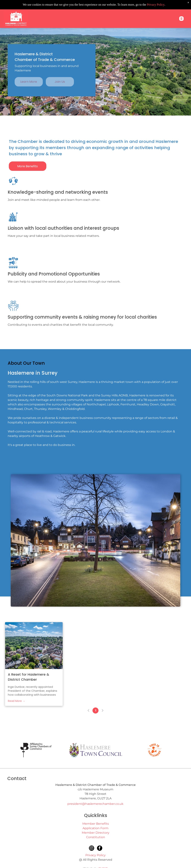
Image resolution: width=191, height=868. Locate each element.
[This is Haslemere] (155, 750)
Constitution (96, 837)
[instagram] (92, 849)
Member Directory (96, 833)
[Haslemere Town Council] (95, 750)
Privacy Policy (95, 855)
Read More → (17, 701)
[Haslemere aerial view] (34, 646)
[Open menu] (181, 9)
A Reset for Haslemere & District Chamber (29, 677)
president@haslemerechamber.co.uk (95, 804)
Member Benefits (96, 824)
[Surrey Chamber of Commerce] (36, 750)
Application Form (95, 828)
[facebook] (100, 849)
